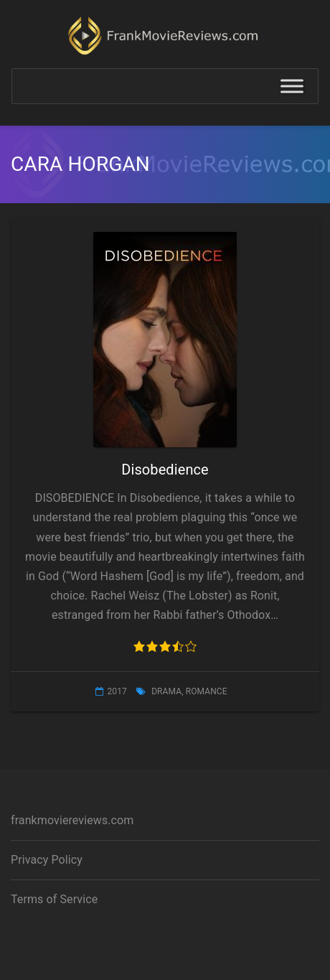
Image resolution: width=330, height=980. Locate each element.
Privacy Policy (47, 860)
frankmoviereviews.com (72, 820)
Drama (166, 691)
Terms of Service (54, 899)
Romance (207, 691)
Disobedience (165, 470)
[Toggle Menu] (292, 87)
